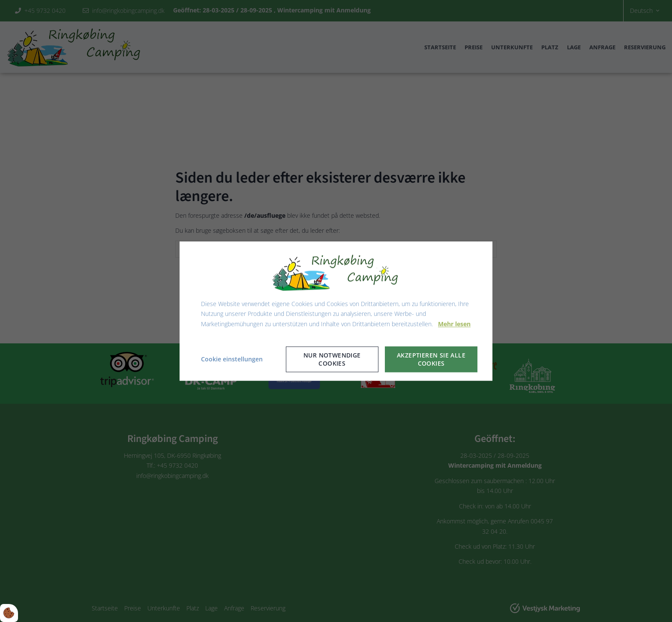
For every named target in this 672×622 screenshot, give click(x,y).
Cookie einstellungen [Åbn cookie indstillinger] (232, 359)
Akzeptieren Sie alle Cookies (431, 359)
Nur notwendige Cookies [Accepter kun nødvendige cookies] (332, 359)
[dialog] (336, 311)
